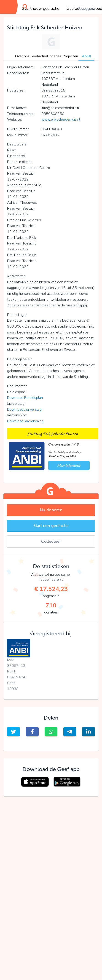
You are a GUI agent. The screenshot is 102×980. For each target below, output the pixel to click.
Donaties (54, 56)
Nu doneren (51, 510)
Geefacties (39, 56)
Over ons (22, 56)
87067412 (16, 666)
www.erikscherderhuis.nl (61, 120)
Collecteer (51, 541)
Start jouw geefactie (41, 8)
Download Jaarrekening (25, 421)
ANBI (86, 56)
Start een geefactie (51, 526)
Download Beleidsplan (25, 398)
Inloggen (86, 8)
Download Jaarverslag (24, 410)
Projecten (70, 56)
